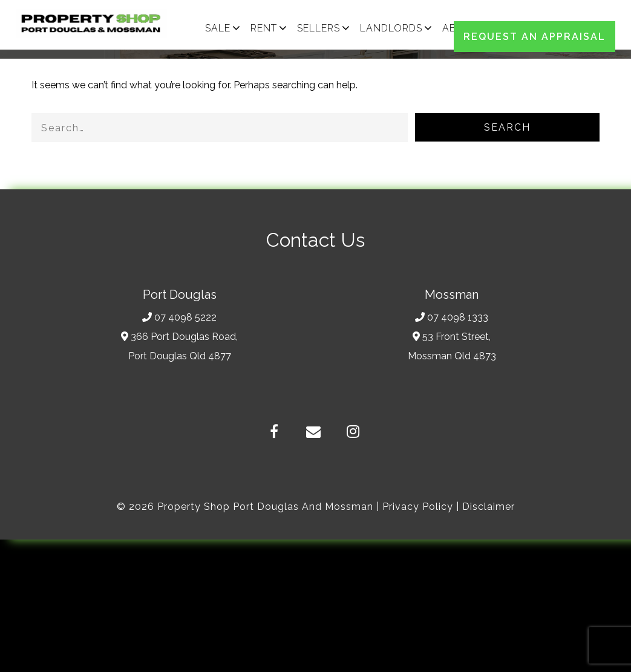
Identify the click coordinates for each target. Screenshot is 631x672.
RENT (264, 28)
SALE (218, 28)
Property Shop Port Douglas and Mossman (265, 507)
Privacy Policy (418, 507)
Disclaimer (489, 507)
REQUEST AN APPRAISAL (535, 37)
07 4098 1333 (452, 317)
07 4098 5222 (179, 317)
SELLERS (319, 28)
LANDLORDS (391, 28)
